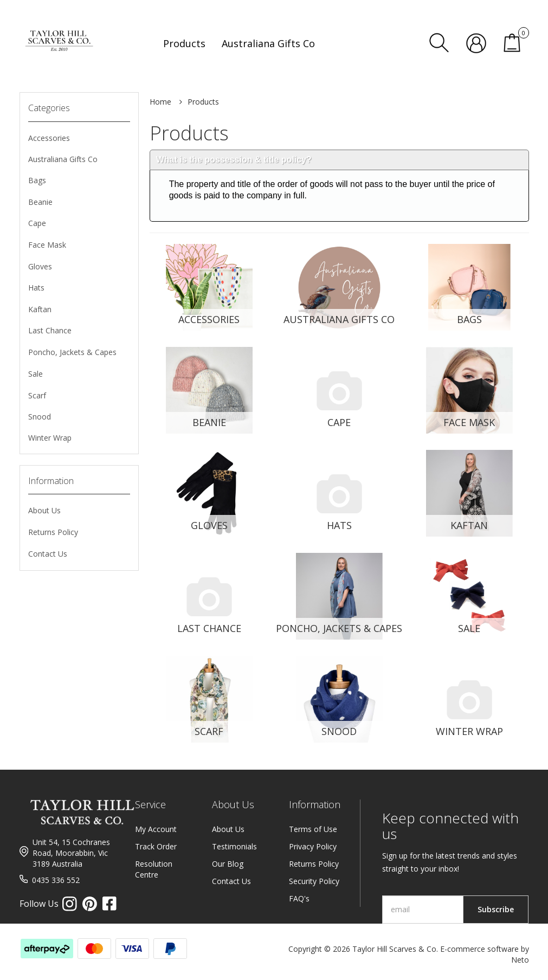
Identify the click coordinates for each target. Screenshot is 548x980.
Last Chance (50, 330)
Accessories (49, 138)
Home (160, 102)
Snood (40, 417)
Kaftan (40, 309)
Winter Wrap (50, 438)
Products (203, 102)
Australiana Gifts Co (63, 159)
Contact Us (48, 554)
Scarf (37, 395)
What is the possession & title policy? (234, 160)
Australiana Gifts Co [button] (268, 43)
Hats (36, 288)
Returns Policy (53, 532)
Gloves (40, 266)
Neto (520, 960)
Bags (37, 180)
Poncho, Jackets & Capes (72, 352)
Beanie (40, 202)
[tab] (339, 160)
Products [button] (184, 43)
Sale (36, 374)
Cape (37, 223)
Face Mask (47, 245)
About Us (44, 510)
